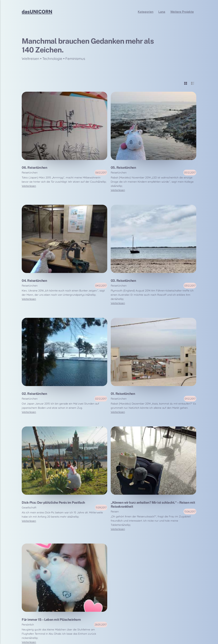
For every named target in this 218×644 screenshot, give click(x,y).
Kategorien (146, 12)
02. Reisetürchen (34, 394)
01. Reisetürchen (123, 394)
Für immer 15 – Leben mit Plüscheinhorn (51, 620)
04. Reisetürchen (34, 281)
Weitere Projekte (182, 12)
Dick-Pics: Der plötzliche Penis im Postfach (53, 502)
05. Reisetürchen (123, 167)
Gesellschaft (29, 507)
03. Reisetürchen (123, 281)
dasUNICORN (37, 12)
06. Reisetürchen (34, 167)
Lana (162, 12)
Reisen (115, 511)
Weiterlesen (29, 186)
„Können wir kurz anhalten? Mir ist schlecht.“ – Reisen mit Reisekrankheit (153, 504)
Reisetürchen (30, 172)
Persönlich (28, 624)
